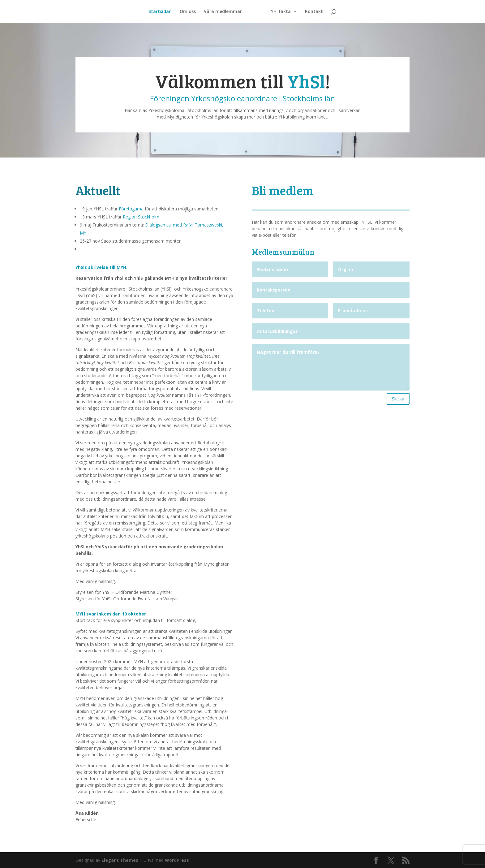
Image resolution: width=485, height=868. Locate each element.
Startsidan (160, 12)
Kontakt (314, 12)
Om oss (188, 12)
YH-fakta (281, 12)
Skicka (398, 399)
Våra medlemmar (223, 12)
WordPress (177, 860)
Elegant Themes (120, 860)
